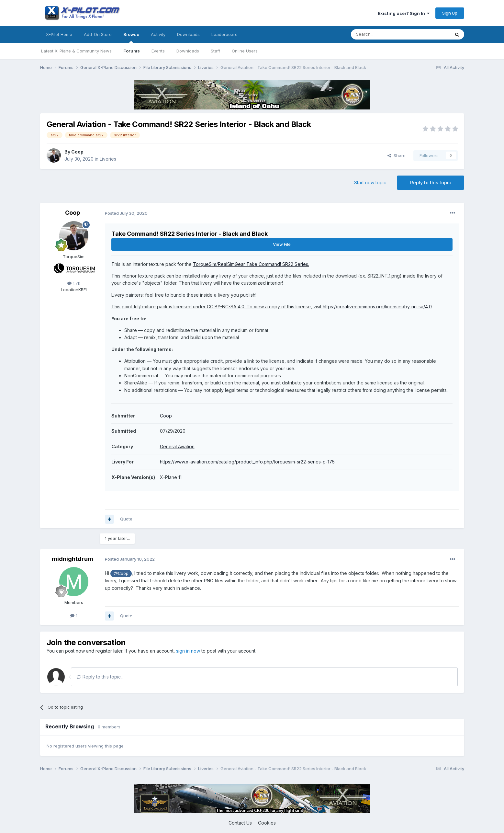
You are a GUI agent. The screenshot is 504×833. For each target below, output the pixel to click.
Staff (215, 51)
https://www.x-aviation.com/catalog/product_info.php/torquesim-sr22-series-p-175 (247, 462)
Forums (132, 51)
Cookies (267, 823)
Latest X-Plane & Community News (76, 51)
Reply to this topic (431, 183)
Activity (158, 34)
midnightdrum (73, 559)
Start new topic (370, 183)
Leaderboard (224, 34)
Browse (131, 37)
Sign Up (450, 13)
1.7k (74, 283)
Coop (77, 152)
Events (158, 51)
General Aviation (177, 446)
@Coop (121, 573)
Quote (126, 519)
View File (282, 244)
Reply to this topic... (100, 677)
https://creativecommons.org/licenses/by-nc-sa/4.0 (377, 307)
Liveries (108, 159)
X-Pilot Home (59, 34)
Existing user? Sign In (404, 13)
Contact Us (240, 823)
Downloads (188, 51)
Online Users (245, 51)
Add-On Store (98, 34)
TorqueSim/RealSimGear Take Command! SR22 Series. (251, 264)
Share (397, 155)
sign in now (188, 651)
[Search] (384, 34)
